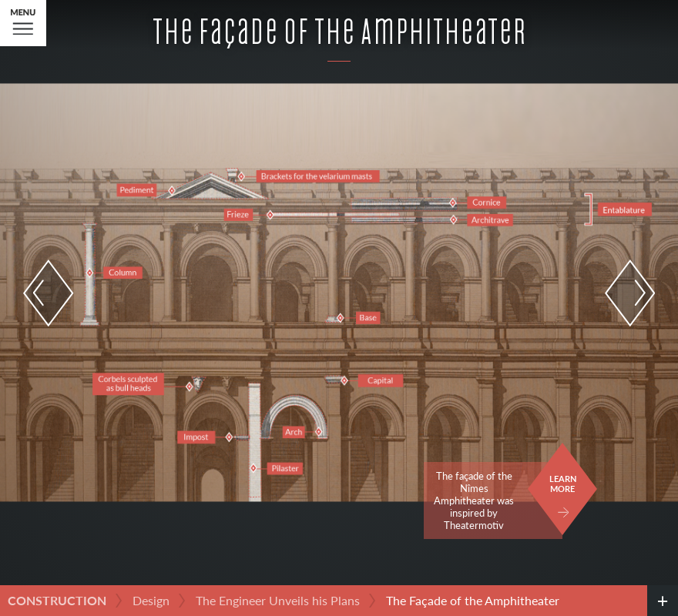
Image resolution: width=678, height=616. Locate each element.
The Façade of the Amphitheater (473, 600)
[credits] (663, 601)
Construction (57, 600)
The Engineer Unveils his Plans (278, 600)
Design (151, 600)
